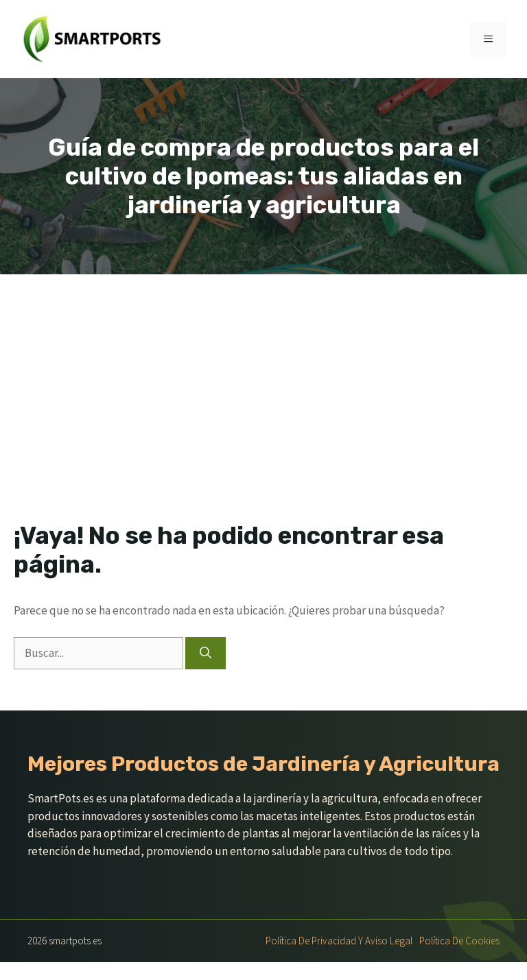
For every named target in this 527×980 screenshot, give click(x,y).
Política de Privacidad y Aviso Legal (339, 941)
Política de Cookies (459, 941)
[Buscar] (206, 654)
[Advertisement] (263, 377)
